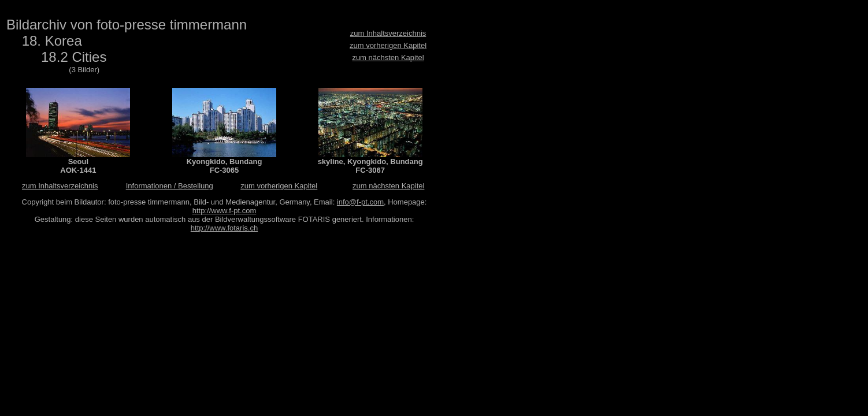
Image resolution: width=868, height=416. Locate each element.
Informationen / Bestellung (170, 186)
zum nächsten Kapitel (388, 57)
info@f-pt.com (360, 202)
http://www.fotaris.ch (224, 228)
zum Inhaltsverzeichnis (388, 33)
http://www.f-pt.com (225, 211)
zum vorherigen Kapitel (388, 45)
